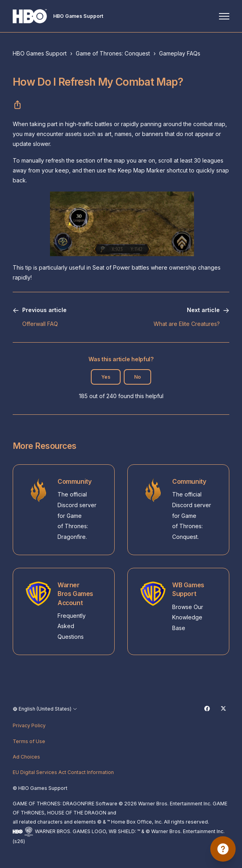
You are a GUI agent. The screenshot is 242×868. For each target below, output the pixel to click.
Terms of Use (29, 741)
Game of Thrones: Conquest (113, 53)
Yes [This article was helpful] (106, 377)
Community (74, 482)
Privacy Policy (29, 725)
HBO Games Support (40, 53)
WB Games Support (188, 589)
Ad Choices (26, 757)
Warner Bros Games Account (75, 594)
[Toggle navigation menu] (224, 16)
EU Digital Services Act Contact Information (63, 772)
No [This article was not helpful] (137, 377)
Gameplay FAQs (180, 53)
